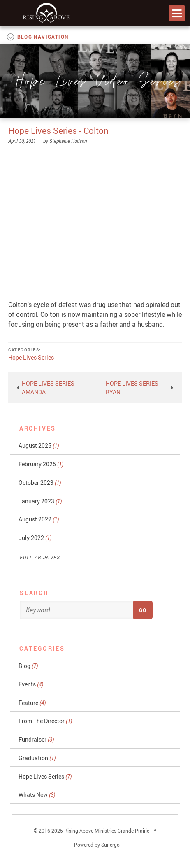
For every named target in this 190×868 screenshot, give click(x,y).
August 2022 (39, 519)
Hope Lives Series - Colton (58, 130)
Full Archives (40, 557)
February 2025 (41, 464)
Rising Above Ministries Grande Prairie (46, 13)
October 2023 (40, 483)
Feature (32, 703)
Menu (177, 13)
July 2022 (35, 538)
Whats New (37, 795)
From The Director (45, 721)
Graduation (37, 758)
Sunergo (110, 845)
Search (34, 593)
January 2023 (40, 501)
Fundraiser (36, 739)
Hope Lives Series (31, 357)
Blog (28, 666)
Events (31, 684)
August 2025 (39, 446)
